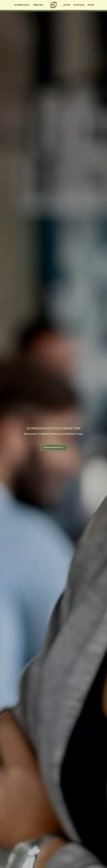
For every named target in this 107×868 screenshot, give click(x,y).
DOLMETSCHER (79, 5)
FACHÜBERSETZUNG (22, 5)
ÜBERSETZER (39, 5)
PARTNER (91, 5)
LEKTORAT (67, 5)
